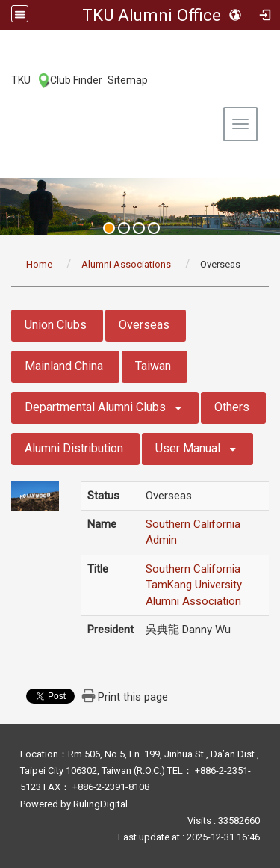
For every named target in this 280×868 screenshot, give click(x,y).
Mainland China (64, 366)
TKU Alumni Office (152, 15)
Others (232, 407)
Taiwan (153, 366)
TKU (21, 80)
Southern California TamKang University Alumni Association (194, 585)
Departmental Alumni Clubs (95, 407)
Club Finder (76, 80)
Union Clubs (56, 325)
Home (39, 264)
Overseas (144, 325)
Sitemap (128, 80)
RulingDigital (100, 804)
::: (3, 79)
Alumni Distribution (74, 448)
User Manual (188, 448)
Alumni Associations (126, 264)
